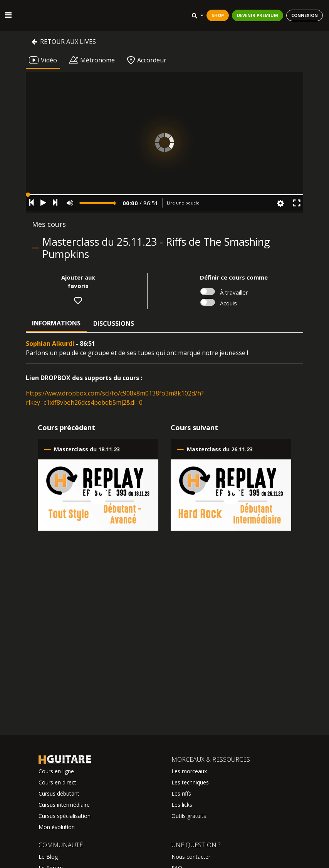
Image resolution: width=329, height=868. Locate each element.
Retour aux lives (64, 42)
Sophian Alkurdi (50, 344)
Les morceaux (189, 771)
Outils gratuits (189, 816)
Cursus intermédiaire (64, 805)
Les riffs (181, 793)
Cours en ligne (56, 771)
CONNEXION (305, 15)
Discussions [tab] (114, 323)
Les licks (182, 805)
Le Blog (48, 857)
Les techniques (190, 782)
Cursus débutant (59, 793)
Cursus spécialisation (65, 816)
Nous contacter (191, 857)
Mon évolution (57, 827)
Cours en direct (57, 782)
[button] (164, 195)
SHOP (218, 15)
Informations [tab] (56, 323)
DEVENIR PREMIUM (258, 15)
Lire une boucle (183, 203)
